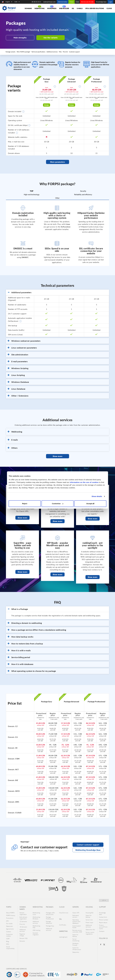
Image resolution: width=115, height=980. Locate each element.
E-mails (80, 8)
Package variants (11, 52)
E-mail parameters (18, 361)
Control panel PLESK (77, 925)
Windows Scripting (18, 368)
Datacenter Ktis (90, 928)
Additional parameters (19, 292)
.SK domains (23, 925)
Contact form (103, 916)
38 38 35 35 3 (36, 2)
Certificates (63, 923)
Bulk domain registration (23, 916)
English (9, 2)
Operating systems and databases (76, 920)
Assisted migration (36, 932)
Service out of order (87, 2)
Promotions (10, 916)
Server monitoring (76, 938)
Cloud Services (64, 911)
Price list (65, 52)
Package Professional (50, 916)
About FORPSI (10, 911)
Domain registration (23, 912)
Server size (89, 918)
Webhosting (39, 8)
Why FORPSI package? (23, 52)
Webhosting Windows (36, 916)
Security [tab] (83, 190)
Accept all (90, 504)
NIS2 (8, 941)
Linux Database (17, 388)
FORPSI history (11, 914)
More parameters (58, 162)
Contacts (102, 929)
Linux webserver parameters (22, 347)
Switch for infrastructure (77, 946)
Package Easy (50, 924)
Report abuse (103, 921)
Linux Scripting (16, 375)
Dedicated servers (76, 915)
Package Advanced (49, 921)
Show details (97, 496)
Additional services (52, 52)
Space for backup (75, 933)
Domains (28, 8)
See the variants (49, 38)
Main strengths (19, 38)
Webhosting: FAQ (36, 925)
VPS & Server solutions (95, 8)
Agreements (10, 927)
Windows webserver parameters (24, 340)
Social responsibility (10, 945)
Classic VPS (76, 911)
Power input (89, 921)
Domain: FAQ (23, 936)
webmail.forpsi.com (49, 2)
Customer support (74, 52)
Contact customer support (88, 844)
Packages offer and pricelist (50, 912)
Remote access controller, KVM (77, 929)
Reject (25, 504)
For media (9, 922)
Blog (8, 939)
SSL (73, 8)
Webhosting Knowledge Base (88, 848)
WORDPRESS (52, 8)
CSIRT (8, 936)
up (104, 899)
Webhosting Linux (36, 912)
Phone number (104, 918)
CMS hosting (36, 928)
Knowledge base (101, 2)
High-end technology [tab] (32, 194)
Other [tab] (57, 197)
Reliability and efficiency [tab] (83, 194)
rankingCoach (63, 935)
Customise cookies (9, 933)
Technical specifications (38, 52)
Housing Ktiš (90, 911)
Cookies (9, 929)
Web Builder (64, 8)
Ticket (72, 2)
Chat (77, 2)
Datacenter (10, 924)
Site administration (18, 354)
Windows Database (18, 381)
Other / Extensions (18, 395)
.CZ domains (23, 920)
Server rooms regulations (90, 931)
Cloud (109, 8)
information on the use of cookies (84, 482)
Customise (58, 504)
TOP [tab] (32, 190)
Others (13, 447)
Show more (57, 455)
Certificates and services (16, 966)
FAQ (60, 52)
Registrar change (22, 933)
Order (47, 105)
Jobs (7, 919)
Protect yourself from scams (103, 925)
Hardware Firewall (75, 942)
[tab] (57, 292)
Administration (63, 2)
